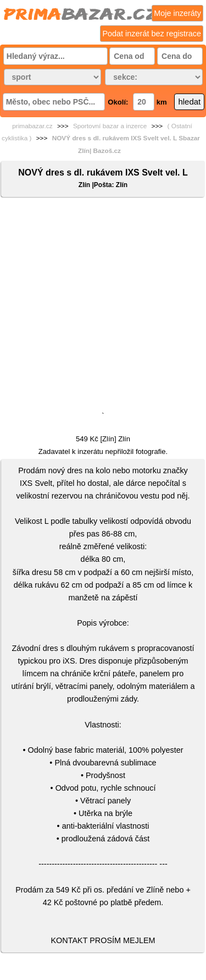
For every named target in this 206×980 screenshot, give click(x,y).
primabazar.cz (32, 126)
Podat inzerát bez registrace (152, 34)
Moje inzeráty (177, 13)
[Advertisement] (103, 307)
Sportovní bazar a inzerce (110, 126)
